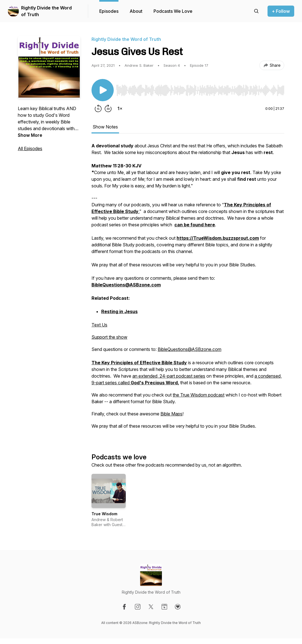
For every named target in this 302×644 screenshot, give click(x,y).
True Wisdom (104, 514)
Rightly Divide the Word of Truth (46, 11)
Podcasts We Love (173, 11)
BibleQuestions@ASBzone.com (190, 349)
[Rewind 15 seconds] (98, 108)
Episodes (109, 11)
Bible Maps (171, 414)
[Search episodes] (256, 11)
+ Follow (281, 11)
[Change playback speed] (120, 108)
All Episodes (30, 148)
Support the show (109, 337)
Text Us (99, 325)
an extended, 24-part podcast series (169, 376)
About (136, 11)
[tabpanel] (188, 289)
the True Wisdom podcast (199, 395)
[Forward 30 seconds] (108, 108)
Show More (30, 135)
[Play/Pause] (103, 90)
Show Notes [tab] (105, 127)
